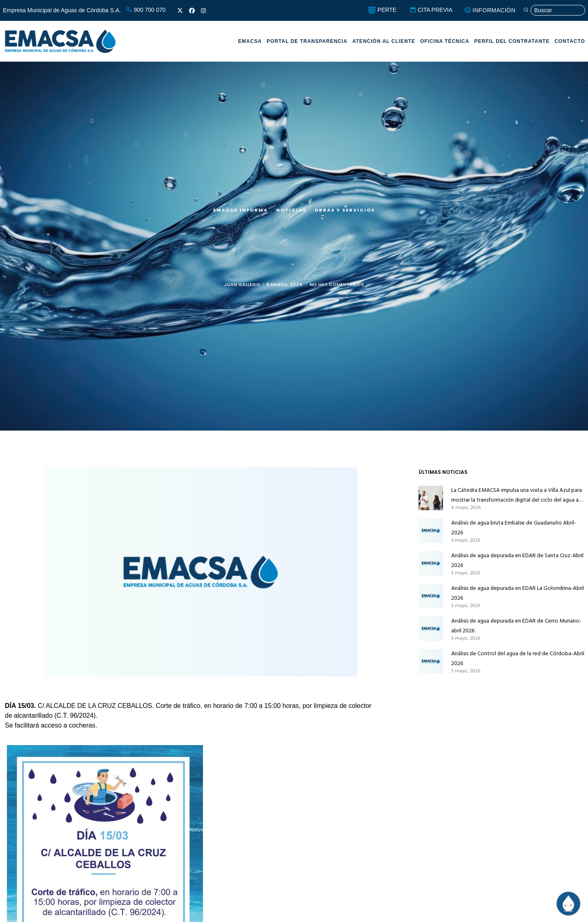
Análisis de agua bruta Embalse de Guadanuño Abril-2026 (514, 528)
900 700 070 (146, 10)
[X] (180, 11)
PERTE (382, 10)
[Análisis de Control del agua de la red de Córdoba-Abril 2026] (431, 661)
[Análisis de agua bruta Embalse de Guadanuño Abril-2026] (431, 531)
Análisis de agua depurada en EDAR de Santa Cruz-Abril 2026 (517, 560)
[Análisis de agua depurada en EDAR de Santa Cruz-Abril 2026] (431, 563)
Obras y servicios (345, 210)
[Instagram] (203, 11)
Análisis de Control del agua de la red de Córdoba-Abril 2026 (518, 658)
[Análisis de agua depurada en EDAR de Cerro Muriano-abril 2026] (431, 629)
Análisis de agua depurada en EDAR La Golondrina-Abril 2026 (518, 593)
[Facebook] (192, 11)
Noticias (291, 210)
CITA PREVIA (431, 10)
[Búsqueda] (554, 10)
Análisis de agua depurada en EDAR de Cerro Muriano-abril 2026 (516, 626)
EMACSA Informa (241, 210)
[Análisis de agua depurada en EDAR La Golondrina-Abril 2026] (431, 596)
